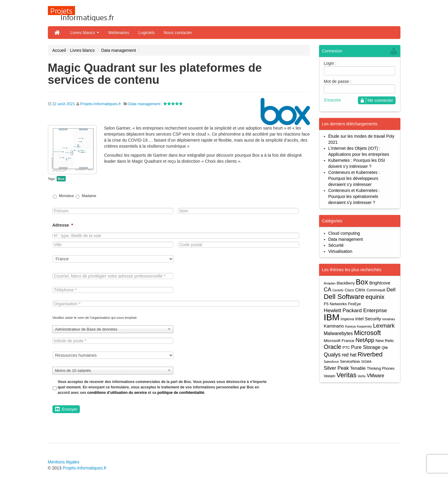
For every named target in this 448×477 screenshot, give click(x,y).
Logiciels (146, 33)
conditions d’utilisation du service (117, 393)
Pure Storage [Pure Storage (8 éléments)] (366, 347)
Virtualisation (340, 251)
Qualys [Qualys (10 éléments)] (332, 355)
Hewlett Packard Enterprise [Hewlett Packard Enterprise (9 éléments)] (356, 310)
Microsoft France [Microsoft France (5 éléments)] (339, 341)
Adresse (63, 225)
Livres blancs (85, 33)
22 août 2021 (64, 104)
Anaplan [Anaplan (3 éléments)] (330, 283)
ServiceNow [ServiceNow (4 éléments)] (350, 362)
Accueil (59, 50)
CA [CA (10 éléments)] (328, 290)
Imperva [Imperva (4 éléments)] (348, 319)
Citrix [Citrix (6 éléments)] (360, 290)
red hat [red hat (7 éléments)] (349, 355)
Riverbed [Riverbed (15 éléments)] (370, 354)
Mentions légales (64, 462)
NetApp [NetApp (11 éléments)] (365, 340)
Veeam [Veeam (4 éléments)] (330, 376)
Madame (89, 196)
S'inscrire (332, 100)
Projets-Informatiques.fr (100, 104)
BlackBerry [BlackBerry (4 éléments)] (346, 283)
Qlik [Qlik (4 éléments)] (385, 348)
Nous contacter (178, 33)
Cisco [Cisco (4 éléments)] (349, 290)
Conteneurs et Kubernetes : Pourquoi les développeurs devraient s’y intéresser (354, 178)
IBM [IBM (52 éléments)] (332, 317)
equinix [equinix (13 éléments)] (375, 297)
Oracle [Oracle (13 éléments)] (333, 347)
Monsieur (66, 196)
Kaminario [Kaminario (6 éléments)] (334, 326)
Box (61, 179)
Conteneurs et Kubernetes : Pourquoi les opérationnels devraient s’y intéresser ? (354, 196)
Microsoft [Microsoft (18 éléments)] (367, 333)
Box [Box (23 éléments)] (362, 282)
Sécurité (336, 245)
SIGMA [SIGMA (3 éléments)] (366, 362)
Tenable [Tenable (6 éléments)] (358, 368)
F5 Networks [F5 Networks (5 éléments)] (335, 304)
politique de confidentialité (181, 393)
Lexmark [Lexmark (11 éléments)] (384, 326)
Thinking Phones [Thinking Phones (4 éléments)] (381, 369)
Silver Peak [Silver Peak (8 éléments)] (336, 368)
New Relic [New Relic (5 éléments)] (385, 341)
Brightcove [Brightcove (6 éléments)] (380, 283)
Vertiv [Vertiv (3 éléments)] (362, 376)
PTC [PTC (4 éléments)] (346, 348)
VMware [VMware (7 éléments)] (375, 376)
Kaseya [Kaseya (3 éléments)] (350, 326)
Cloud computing (344, 233)
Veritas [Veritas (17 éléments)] (346, 375)
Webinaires (119, 33)
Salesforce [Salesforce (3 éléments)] (331, 362)
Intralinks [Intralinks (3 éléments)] (389, 319)
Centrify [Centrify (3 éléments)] (338, 290)
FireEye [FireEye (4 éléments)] (354, 304)
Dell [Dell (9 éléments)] (391, 290)
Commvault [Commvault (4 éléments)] (376, 290)
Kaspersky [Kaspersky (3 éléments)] (365, 326)
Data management (119, 50)
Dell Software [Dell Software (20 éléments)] (344, 297)
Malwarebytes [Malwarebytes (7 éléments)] (338, 333)
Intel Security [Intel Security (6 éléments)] (368, 319)
